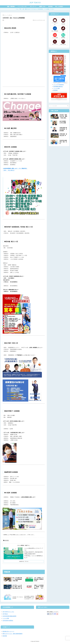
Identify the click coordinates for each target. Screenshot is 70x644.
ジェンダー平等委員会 (59, 85)
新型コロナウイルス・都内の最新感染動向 (13, 634)
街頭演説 (6, 540)
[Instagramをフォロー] (55, 614)
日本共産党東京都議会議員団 (9, 616)
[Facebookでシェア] (3, 322)
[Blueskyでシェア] (3, 320)
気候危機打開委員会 (58, 87)
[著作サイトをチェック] (48, 614)
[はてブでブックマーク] (3, 324)
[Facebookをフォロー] (53, 614)
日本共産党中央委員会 (8, 621)
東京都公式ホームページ (8, 631)
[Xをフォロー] (50, 614)
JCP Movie (5, 614)
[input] (59, 106)
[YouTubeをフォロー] (57, 614)
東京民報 (55, 90)
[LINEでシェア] (3, 327)
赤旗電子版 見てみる (24, 561)
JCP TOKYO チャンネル (8, 612)
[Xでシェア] (3, 315)
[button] (3, 329)
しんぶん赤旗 (56, 88)
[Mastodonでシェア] (3, 317)
